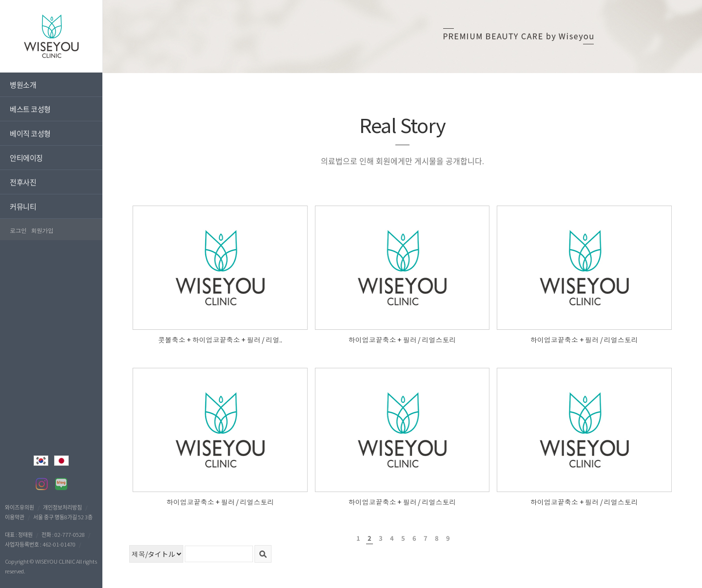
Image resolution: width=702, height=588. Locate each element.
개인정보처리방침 (62, 507)
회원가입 (42, 230)
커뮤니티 (23, 206)
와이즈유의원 (19, 507)
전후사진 (23, 182)
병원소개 (23, 85)
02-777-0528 (70, 534)
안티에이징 (26, 158)
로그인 (18, 230)
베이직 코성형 (30, 133)
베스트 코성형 (30, 109)
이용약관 (15, 517)
